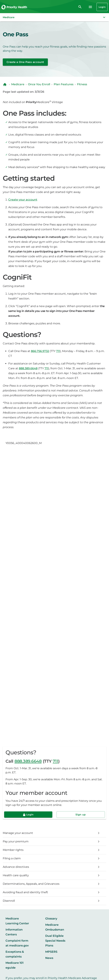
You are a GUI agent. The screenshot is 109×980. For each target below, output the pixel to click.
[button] (54, 17)
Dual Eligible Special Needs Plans (55, 941)
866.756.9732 (40, 351)
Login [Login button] (102, 7)
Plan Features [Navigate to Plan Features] (64, 84)
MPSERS (51, 952)
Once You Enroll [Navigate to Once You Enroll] (39, 84)
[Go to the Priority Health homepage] (14, 7)
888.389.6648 (28, 761)
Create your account (23, 200)
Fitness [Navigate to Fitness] (82, 84)
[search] (80, 7)
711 (55, 761)
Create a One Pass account (25, 62)
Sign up (81, 815)
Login (30, 815)
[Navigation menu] (90, 7)
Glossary (51, 919)
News (49, 958)
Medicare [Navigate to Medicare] (18, 84)
